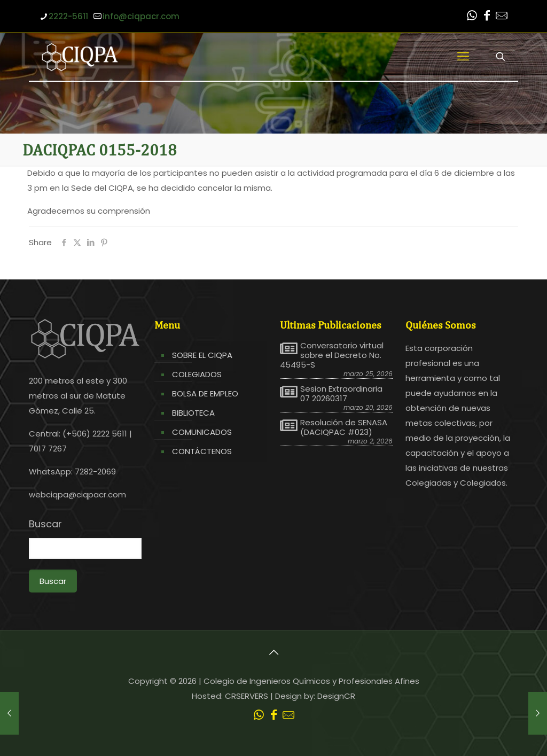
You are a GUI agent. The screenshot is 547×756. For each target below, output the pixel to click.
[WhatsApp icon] (472, 17)
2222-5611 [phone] (68, 16)
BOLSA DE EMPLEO (205, 393)
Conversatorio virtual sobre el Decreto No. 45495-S (332, 355)
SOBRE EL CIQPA (202, 355)
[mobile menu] (463, 57)
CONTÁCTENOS (202, 451)
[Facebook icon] (487, 17)
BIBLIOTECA (193, 413)
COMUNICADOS (202, 432)
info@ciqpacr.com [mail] (141, 16)
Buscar (45, 524)
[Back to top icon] (273, 652)
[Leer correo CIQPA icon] (502, 17)
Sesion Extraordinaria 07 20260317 (341, 394)
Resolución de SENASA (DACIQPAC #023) (344, 427)
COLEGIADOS (197, 374)
